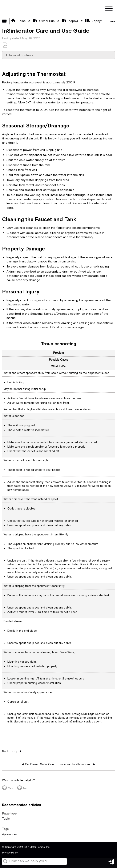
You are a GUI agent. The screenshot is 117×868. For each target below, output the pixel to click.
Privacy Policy (10, 853)
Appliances (10, 834)
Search (5, 862)
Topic (6, 819)
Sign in (112, 863)
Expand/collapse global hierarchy (7, 21)
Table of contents (21, 55)
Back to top (10, 751)
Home (19, 21)
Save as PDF (5, 45)
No (25, 788)
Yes (10, 788)
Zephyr (70, 21)
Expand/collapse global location (113, 20)
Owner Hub (44, 21)
